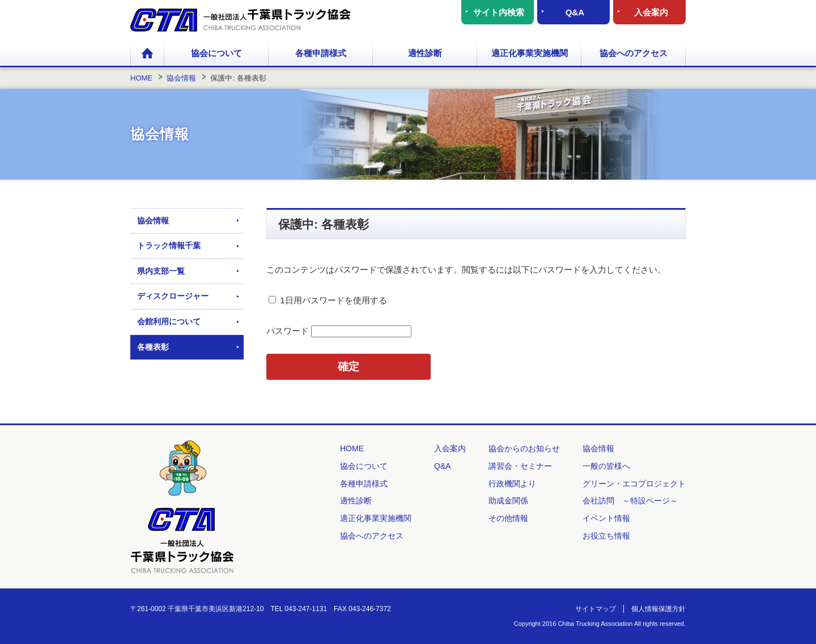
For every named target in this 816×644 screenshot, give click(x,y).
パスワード (339, 331)
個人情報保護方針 (658, 609)
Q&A (575, 12)
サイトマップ (596, 609)
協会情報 (153, 221)
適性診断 (425, 53)
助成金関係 (508, 501)
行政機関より (512, 484)
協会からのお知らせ (524, 448)
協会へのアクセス (634, 53)
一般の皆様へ (606, 466)
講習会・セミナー (520, 466)
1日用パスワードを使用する (328, 300)
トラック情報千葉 (169, 245)
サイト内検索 (499, 12)
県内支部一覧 (161, 271)
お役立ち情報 (606, 536)
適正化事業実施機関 (530, 53)
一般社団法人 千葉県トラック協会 (241, 20)
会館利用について (169, 321)
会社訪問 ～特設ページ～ (630, 501)
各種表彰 (153, 347)
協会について (216, 53)
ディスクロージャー (173, 296)
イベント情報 (606, 518)
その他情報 (508, 518)
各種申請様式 (321, 53)
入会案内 (651, 12)
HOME (147, 54)
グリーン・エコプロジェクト (634, 484)
